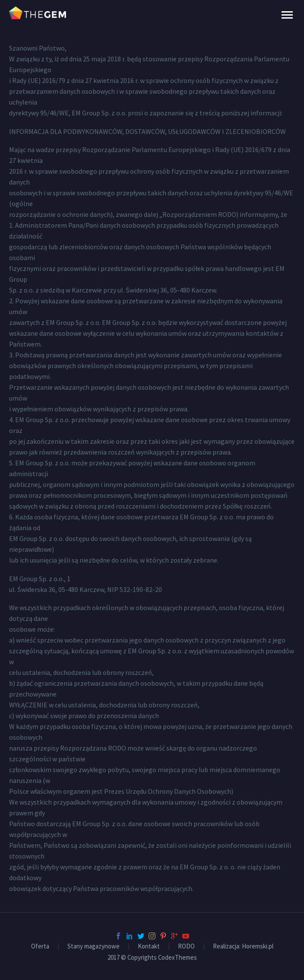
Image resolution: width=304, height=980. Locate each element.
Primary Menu (287, 15)
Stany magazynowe (93, 947)
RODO (186, 947)
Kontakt (149, 947)
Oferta (40, 947)
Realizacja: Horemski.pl (243, 947)
